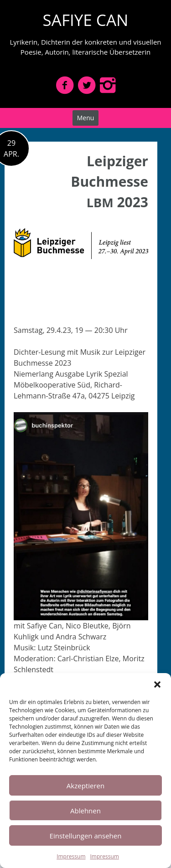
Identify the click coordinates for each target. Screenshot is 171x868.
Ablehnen (85, 811)
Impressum (71, 856)
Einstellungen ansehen (86, 836)
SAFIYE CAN (86, 20)
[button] (157, 684)
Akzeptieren (85, 786)
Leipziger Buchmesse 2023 (109, 181)
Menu (86, 118)
